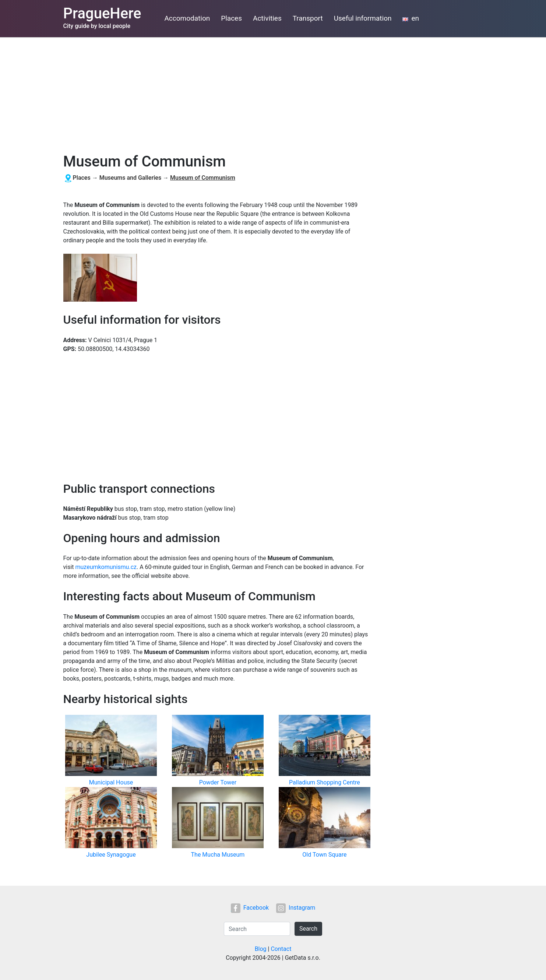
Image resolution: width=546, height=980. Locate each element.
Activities (267, 18)
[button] (100, 278)
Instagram (296, 908)
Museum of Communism (203, 178)
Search (308, 929)
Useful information (363, 18)
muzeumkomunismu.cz (106, 567)
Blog (261, 949)
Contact (281, 949)
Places (231, 18)
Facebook (250, 908)
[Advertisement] (273, 92)
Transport (308, 18)
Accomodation (187, 18)
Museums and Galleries (130, 178)
